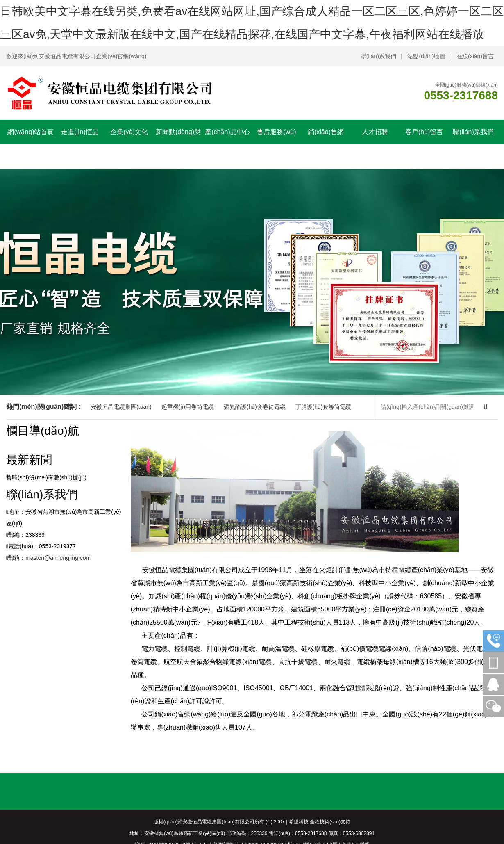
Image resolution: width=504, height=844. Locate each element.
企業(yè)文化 (129, 132)
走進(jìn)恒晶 (80, 132)
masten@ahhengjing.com (58, 558)
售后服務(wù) (276, 132)
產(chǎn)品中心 (227, 132)
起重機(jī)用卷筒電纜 (188, 407)
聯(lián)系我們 (378, 56)
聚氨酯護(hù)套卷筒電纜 (255, 407)
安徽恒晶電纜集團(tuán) (121, 407)
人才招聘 (375, 132)
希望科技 (299, 822)
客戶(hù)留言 (424, 132)
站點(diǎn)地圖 (426, 56)
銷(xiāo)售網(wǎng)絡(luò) (326, 144)
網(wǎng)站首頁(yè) (31, 144)
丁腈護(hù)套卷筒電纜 (324, 407)
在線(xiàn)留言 (475, 56)
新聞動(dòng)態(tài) (178, 144)
